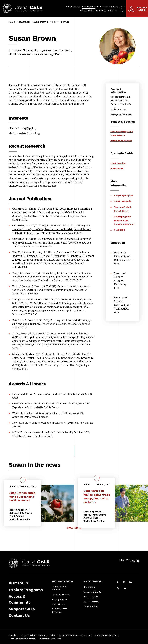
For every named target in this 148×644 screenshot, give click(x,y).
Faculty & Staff (60, 599)
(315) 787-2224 (118, 109)
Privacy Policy (28, 635)
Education (74, 6)
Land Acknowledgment (105, 635)
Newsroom (89, 587)
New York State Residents (60, 610)
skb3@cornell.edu (121, 115)
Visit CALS (18, 583)
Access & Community (94, 10)
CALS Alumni (58, 604)
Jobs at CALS (91, 607)
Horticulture (117, 168)
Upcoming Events (93, 592)
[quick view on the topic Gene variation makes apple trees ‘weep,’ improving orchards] (97, 478)
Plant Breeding (118, 163)
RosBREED (119, 230)
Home (12, 22)
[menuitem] (73, 6)
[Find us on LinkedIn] (131, 583)
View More (74, 528)
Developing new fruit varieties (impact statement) (124, 220)
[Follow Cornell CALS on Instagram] (124, 583)
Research (90, 6)
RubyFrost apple (123, 201)
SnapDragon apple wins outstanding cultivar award (22, 497)
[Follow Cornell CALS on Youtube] (125, 589)
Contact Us (19, 616)
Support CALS (22, 609)
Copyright (13, 635)
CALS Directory (91, 602)
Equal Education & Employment (74, 635)
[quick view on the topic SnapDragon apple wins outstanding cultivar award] (23, 480)
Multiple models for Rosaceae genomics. (45, 365)
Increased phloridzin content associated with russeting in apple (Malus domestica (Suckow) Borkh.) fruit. (52, 212)
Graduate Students (61, 594)
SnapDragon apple (124, 195)
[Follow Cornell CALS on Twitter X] (118, 589)
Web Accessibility (47, 635)
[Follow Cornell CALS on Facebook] (118, 583)
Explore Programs (26, 590)
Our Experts (41, 22)
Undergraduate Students (59, 588)
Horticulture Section (121, 141)
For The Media (91, 597)
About (113, 10)
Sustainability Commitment (22, 639)
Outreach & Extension (112, 6)
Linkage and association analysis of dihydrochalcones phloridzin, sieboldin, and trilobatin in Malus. (52, 229)
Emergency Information (50, 639)
